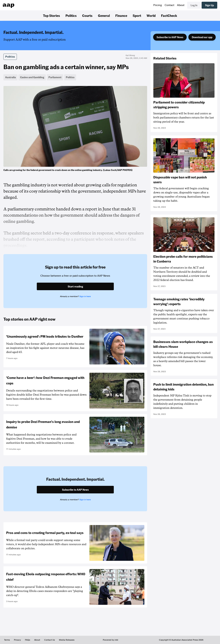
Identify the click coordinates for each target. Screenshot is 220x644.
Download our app (202, 37)
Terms (7, 640)
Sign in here (85, 296)
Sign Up (209, 5)
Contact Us (49, 640)
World (151, 15)
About (181, 5)
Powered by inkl (110, 640)
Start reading (75, 286)
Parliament (55, 77)
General (104, 15)
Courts (87, 15)
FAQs (27, 640)
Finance (121, 15)
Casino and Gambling (32, 77)
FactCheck (169, 15)
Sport (137, 15)
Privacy (17, 640)
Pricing (158, 5)
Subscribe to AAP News (170, 37)
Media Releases (67, 640)
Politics (71, 15)
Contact (169, 5)
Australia (10, 77)
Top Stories (51, 15)
